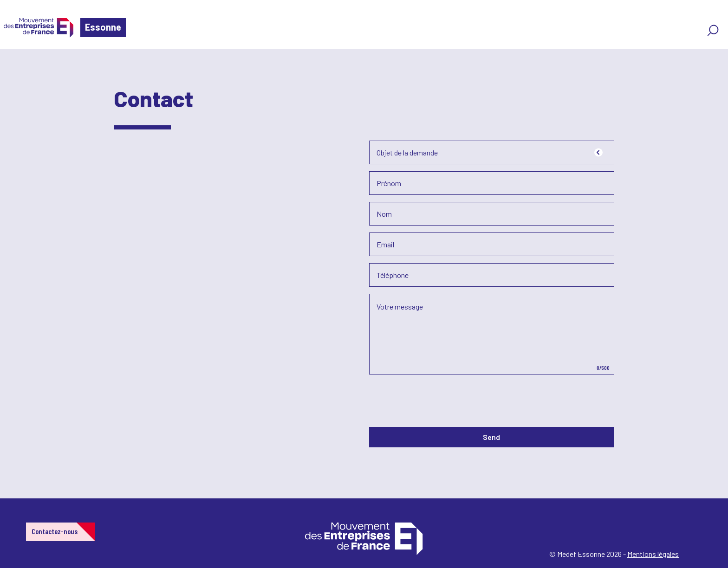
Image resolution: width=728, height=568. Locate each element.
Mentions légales (653, 554)
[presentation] (440, 400)
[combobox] (492, 152)
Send (491, 437)
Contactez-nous (55, 531)
